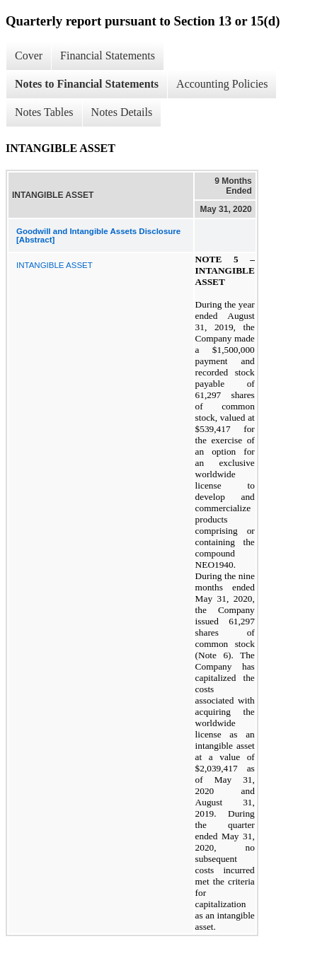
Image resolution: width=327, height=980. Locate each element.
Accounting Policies (222, 84)
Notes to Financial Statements (87, 84)
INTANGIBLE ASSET (54, 265)
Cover (29, 56)
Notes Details (122, 112)
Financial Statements (108, 56)
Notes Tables (44, 112)
